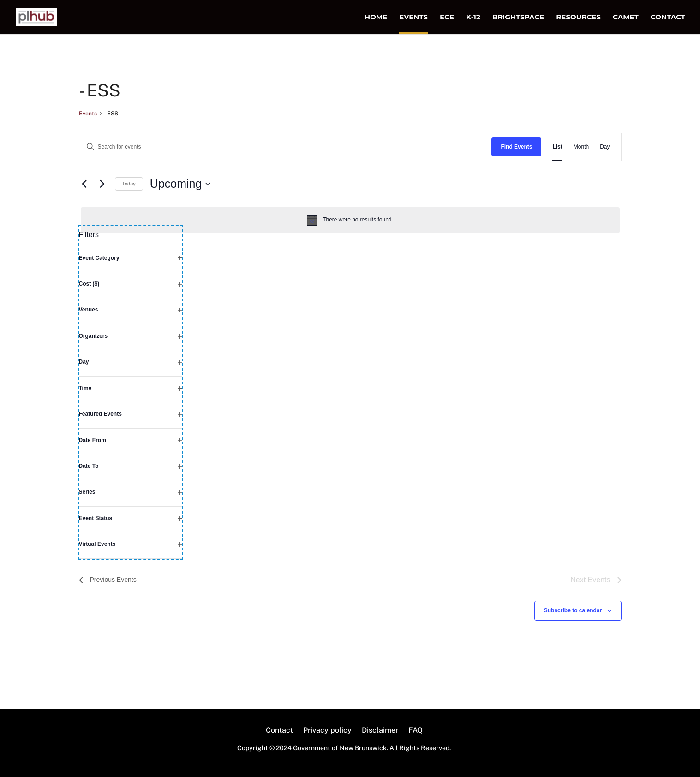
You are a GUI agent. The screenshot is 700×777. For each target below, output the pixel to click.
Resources (578, 18)
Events (413, 18)
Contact (668, 18)
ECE (447, 18)
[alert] (350, 220)
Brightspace (518, 18)
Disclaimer (380, 731)
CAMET (626, 18)
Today (129, 184)
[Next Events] (102, 184)
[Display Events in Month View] (581, 147)
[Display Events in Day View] (605, 147)
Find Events (516, 147)
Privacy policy (327, 731)
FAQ (416, 731)
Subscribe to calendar (573, 610)
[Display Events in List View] (557, 147)
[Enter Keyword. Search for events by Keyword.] (286, 147)
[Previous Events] (84, 184)
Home (376, 18)
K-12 (473, 18)
